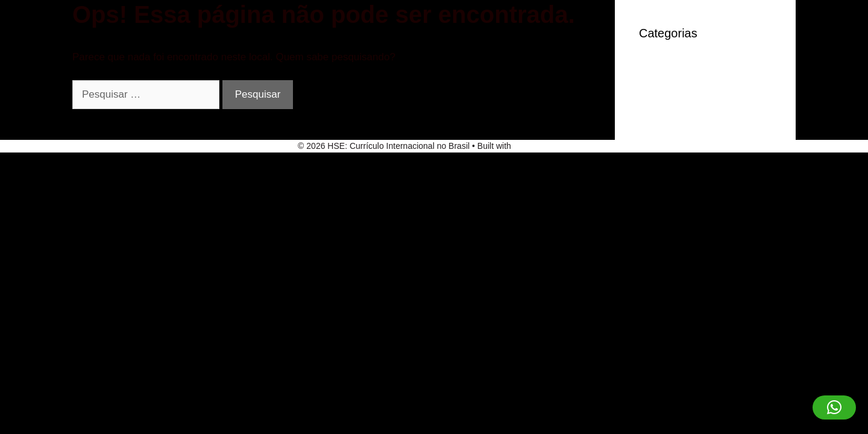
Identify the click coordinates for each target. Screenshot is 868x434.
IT (643, 68)
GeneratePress (542, 146)
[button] (834, 407)
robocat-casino (673, 86)
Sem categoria (672, 105)
